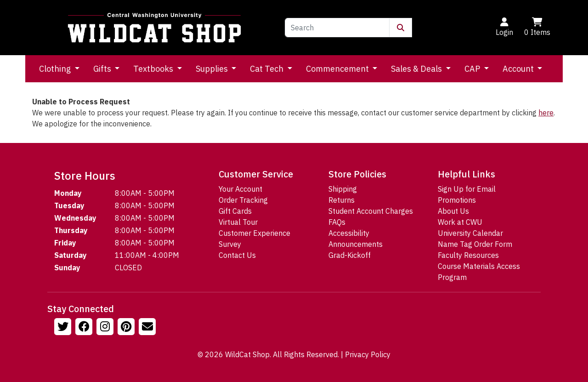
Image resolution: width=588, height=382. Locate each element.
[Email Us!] (148, 328)
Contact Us (237, 255)
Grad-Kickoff (350, 255)
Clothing (56, 69)
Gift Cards (235, 211)
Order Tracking (243, 200)
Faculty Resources (468, 255)
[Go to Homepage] (154, 28)
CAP (473, 69)
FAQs (337, 222)
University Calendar (470, 233)
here (546, 113)
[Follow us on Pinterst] (127, 328)
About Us (453, 211)
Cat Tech (268, 69)
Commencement (338, 69)
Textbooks (154, 69)
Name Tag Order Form (475, 244)
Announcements (356, 244)
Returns (342, 200)
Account (519, 69)
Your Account (240, 189)
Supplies (213, 69)
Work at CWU (460, 222)
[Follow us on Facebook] (85, 328)
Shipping (343, 189)
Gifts (103, 69)
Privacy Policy (368, 354)
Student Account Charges (371, 211)
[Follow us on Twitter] (64, 328)
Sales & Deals (417, 69)
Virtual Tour (238, 222)
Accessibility (349, 233)
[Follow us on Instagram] (106, 328)
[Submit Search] (401, 28)
